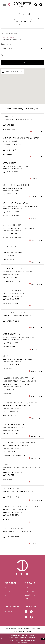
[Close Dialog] (2, 639)
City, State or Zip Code (9, 33)
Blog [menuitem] (26, 599)
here (25, 642)
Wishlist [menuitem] (7, 591)
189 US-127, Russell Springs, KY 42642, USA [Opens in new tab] (17, 406)
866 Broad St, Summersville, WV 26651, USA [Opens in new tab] (17, 510)
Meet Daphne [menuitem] (30, 595)
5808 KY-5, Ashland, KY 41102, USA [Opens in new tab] (14, 188)
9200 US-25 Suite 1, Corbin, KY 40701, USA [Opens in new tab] (16, 384)
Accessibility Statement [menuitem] (23, 628)
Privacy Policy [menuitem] (36, 628)
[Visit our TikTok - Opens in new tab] (31, 617)
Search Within (6, 44)
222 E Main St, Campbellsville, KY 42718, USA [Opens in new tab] (17, 359)
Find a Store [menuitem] (29, 588)
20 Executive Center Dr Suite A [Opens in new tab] (12, 144)
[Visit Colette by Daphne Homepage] (22, 568)
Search (23, 63)
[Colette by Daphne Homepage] (22, 4)
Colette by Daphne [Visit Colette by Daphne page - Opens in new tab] (16, 122)
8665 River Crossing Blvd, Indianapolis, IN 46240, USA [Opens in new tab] (20, 206)
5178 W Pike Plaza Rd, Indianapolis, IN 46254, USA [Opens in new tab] (19, 228)
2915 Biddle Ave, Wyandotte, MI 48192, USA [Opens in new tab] (17, 531)
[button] (4, 4)
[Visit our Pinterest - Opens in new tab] (26, 617)
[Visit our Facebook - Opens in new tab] (26, 612)
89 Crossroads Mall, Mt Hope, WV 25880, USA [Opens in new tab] (18, 491)
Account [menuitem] (8, 595)
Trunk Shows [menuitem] (29, 591)
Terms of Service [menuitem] (10, 628)
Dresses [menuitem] (7, 588)
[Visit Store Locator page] (9, 4)
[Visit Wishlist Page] (41, 4)
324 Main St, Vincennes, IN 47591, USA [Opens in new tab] (15, 428)
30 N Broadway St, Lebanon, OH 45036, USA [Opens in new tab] (17, 119)
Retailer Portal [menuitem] (10, 615)
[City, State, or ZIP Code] (22, 38)
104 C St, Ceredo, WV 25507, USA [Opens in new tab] (13, 294)
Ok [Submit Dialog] (43, 639)
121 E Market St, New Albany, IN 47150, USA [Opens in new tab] (17, 315)
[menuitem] (4, 4)
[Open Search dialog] (36, 4)
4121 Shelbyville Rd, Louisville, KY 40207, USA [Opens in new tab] (17, 250)
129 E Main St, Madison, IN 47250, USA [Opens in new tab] (15, 166)
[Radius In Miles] (22, 49)
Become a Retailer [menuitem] (11, 611)
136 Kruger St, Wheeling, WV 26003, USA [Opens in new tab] (16, 446)
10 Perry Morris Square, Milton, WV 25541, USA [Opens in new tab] (18, 337)
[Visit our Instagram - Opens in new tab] (31, 612)
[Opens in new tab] (9, 129)
